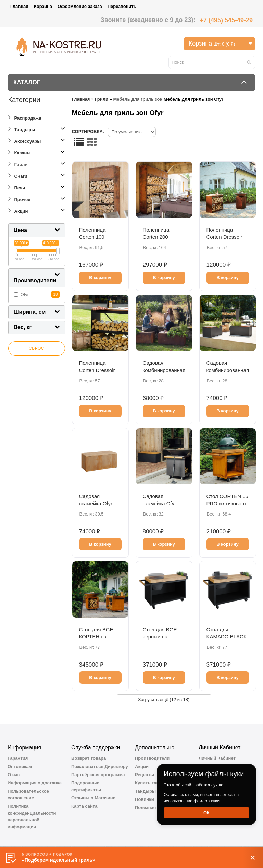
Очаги (18, 175)
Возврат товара (89, 758)
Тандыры (22, 129)
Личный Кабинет (217, 758)
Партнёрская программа (98, 775)
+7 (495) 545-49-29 (226, 20)
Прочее (19, 199)
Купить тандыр (152, 783)
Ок (206, 813)
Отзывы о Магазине (93, 798)
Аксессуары (25, 140)
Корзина (43, 6)
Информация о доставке (35, 783)
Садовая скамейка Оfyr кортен (96, 503)
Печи (17, 187)
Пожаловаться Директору (100, 766)
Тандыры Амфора (155, 791)
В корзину (100, 278)
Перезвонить (122, 6)
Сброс (36, 348)
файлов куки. (207, 801)
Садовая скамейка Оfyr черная (160, 503)
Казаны (20, 152)
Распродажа (25, 117)
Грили (18, 164)
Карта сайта (84, 806)
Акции (18, 210)
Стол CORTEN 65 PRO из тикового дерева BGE (227, 503)
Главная (19, 6)
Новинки (145, 799)
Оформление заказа (80, 6)
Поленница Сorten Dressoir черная (97, 370)
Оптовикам (20, 766)
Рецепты (145, 775)
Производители (152, 758)
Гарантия (18, 758)
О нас (14, 775)
